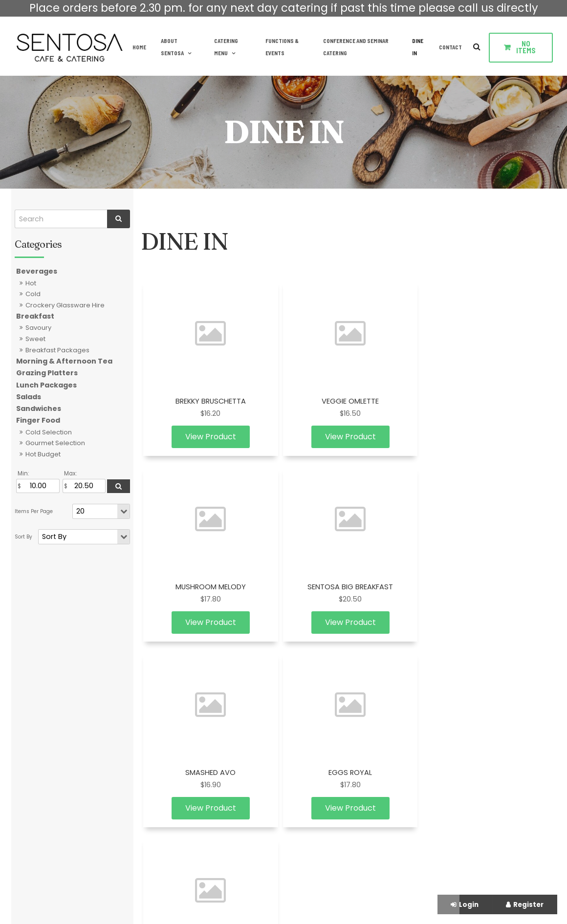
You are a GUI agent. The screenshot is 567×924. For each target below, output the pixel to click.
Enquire (456, 726)
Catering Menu (223, 47)
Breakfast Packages (57, 350)
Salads (29, 397)
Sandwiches (39, 408)
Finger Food (38, 420)
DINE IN (417, 47)
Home (136, 47)
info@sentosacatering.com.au (490, 709)
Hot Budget (43, 454)
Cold (33, 294)
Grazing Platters (47, 373)
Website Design (260, 897)
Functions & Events (280, 47)
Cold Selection (49, 432)
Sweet (35, 339)
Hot (31, 283)
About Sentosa (169, 47)
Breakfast (35, 316)
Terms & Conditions (185, 748)
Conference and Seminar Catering (354, 47)
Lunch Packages (46, 385)
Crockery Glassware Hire (65, 305)
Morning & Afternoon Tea (64, 361)
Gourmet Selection (55, 443)
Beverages (37, 271)
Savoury (38, 328)
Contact (450, 47)
